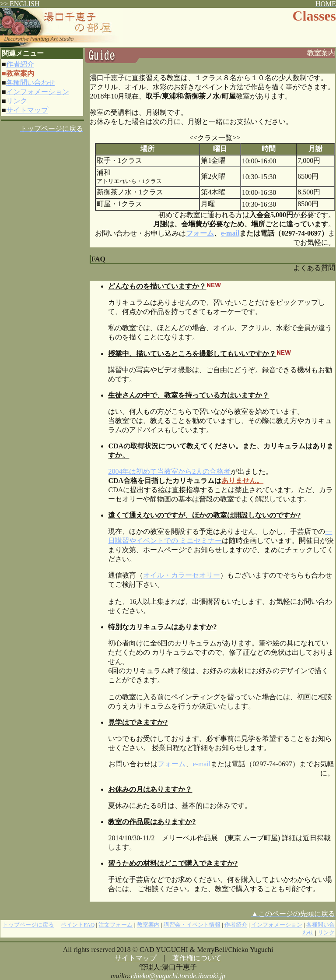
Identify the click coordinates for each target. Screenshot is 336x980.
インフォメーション (38, 92)
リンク (17, 101)
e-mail (230, 233)
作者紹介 (20, 64)
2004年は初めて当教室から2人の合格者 (169, 471)
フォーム (171, 764)
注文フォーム (115, 925)
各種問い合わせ (31, 83)
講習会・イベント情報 (192, 925)
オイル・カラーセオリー (182, 575)
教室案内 (148, 925)
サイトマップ (27, 110)
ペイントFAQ (78, 925)
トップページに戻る (28, 925)
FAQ (98, 259)
